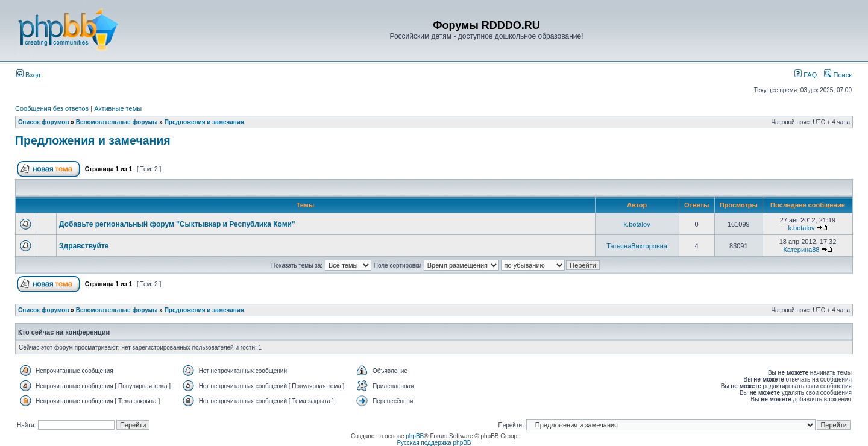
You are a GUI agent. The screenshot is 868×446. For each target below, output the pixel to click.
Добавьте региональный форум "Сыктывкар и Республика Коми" (177, 224)
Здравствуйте (84, 246)
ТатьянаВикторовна (637, 246)
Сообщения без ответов (52, 108)
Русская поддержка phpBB (434, 443)
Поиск (838, 75)
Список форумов (44, 122)
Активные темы (118, 108)
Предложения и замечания (204, 122)
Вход (28, 75)
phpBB (415, 436)
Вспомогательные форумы (117, 122)
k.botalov (637, 224)
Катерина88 (801, 250)
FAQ (806, 75)
